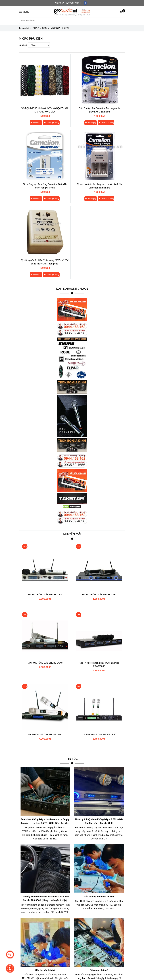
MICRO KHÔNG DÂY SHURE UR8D (99, 734)
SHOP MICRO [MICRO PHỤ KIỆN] (40, 28)
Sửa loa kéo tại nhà (45, 970)
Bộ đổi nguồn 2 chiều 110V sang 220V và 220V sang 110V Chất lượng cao (45, 262)
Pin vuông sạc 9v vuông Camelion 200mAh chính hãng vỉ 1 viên (45, 186)
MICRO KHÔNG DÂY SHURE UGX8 (45, 663)
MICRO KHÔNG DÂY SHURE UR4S (45, 595)
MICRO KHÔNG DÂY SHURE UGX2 (45, 734)
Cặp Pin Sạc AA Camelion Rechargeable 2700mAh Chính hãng (99, 110)
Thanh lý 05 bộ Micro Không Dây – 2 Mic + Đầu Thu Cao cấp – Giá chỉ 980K (99, 821)
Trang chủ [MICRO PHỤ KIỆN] (24, 28)
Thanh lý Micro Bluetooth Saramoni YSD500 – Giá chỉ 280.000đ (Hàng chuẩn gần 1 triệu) (45, 898)
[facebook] (85, 3)
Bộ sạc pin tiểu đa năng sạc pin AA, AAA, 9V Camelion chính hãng (99, 186)
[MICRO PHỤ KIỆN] (72, 12)
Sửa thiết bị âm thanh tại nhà (99, 897)
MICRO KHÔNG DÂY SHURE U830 (99, 595)
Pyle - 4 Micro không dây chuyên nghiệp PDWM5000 (99, 665)
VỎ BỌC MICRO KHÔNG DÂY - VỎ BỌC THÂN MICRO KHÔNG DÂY (45, 110)
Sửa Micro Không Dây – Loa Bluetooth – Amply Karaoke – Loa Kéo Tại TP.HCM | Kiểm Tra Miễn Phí (45, 821)
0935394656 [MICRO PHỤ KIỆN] (73, 3)
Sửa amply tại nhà (99, 970)
